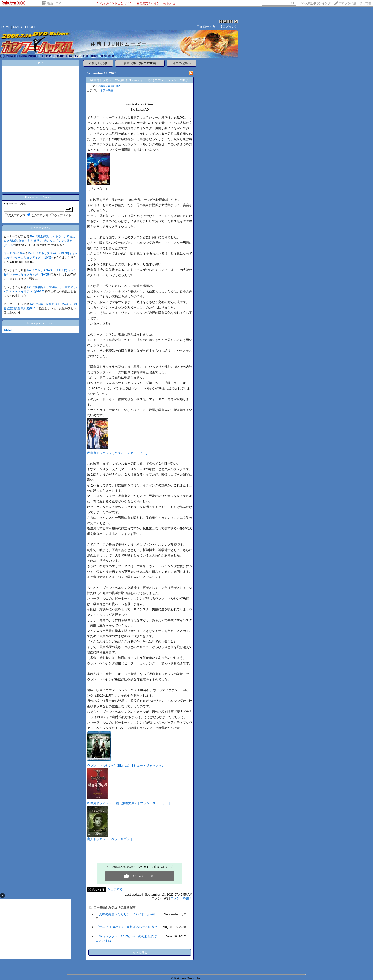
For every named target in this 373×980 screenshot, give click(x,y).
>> (316, 3)
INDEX (8, 330)
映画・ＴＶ (54, 3)
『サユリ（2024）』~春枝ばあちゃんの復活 (127, 927)
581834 (226, 22)
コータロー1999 (14, 253)
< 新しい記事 (98, 63)
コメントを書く (181, 898)
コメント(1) (104, 941)
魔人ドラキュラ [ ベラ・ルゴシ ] (109, 839)
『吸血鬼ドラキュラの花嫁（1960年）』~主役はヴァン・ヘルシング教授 (138, 80)
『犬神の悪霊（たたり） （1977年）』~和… (127, 914)
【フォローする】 (206, 27)
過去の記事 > (182, 63)
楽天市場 (365, 3)
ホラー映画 (107, 90)
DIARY (18, 27)
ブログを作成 (348, 3)
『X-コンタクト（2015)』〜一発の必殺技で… (128, 936)
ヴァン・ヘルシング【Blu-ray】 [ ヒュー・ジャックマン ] (127, 766)
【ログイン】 (229, 27)
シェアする (115, 889)
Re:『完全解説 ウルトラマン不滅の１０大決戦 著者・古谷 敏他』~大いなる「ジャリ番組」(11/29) (39, 241)
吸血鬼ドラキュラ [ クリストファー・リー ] (117, 453)
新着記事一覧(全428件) (140, 63)
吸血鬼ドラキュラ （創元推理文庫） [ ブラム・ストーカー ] (128, 803)
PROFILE (32, 27)
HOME (6, 27)
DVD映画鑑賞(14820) (110, 86)
